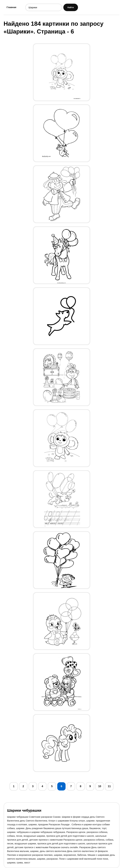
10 (100, 786)
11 (109, 786)
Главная (11, 7)
